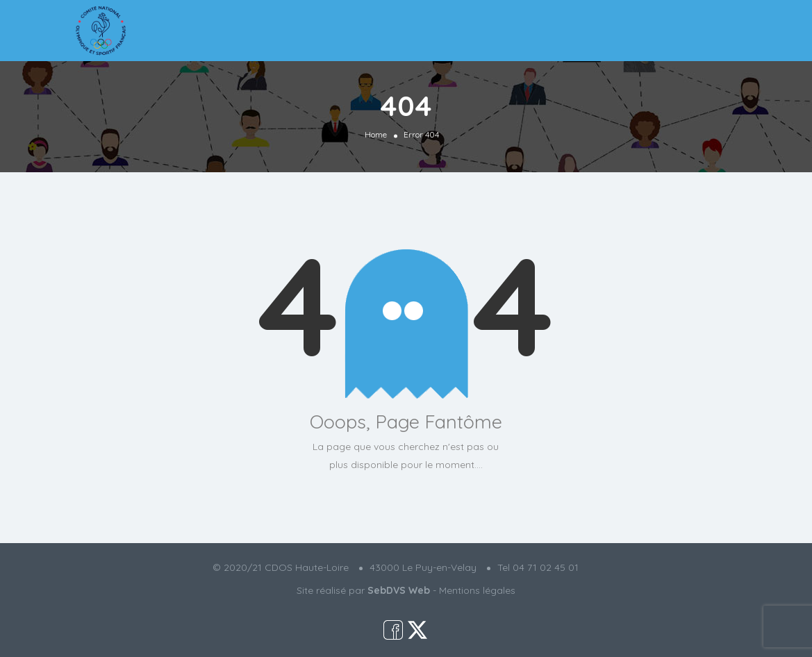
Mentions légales (477, 590)
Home (376, 134)
